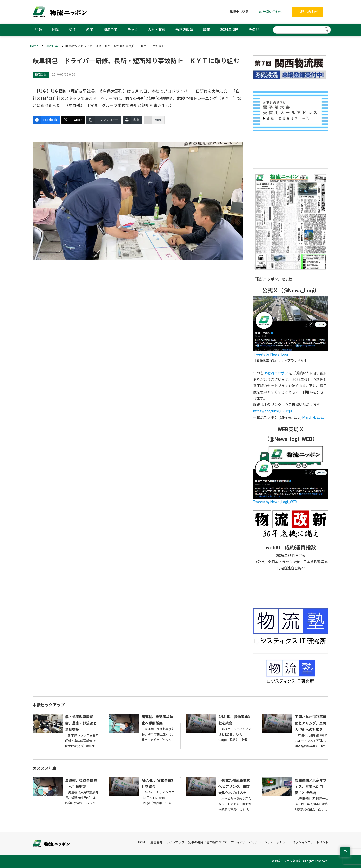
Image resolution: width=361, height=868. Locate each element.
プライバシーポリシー (246, 842)
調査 (207, 30)
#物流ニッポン (276, 373)
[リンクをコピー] (104, 120)
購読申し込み (239, 12)
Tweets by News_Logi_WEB (275, 502)
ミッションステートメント (310, 842)
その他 (254, 30)
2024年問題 (229, 30)
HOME (142, 842)
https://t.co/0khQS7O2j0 (273, 411)
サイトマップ (175, 842)
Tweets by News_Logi (270, 354)
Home (34, 46)
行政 (39, 30)
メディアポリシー (277, 842)
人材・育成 (157, 30)
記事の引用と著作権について (208, 842)
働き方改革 (184, 30)
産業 (90, 30)
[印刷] (132, 120)
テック (133, 30)
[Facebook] (46, 120)
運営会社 (156, 842)
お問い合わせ (308, 12)
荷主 (73, 30)
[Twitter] (73, 120)
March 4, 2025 (313, 417)
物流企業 (110, 30)
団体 (56, 30)
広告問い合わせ (271, 12)
